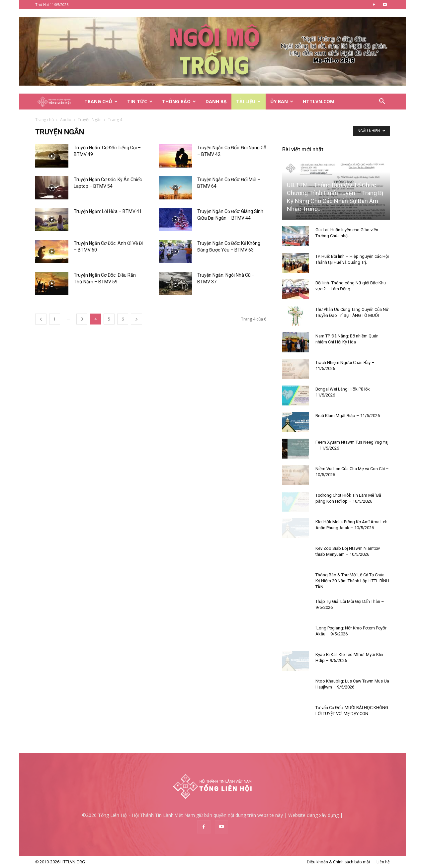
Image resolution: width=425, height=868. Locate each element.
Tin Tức (140, 101)
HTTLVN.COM (319, 101)
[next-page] (136, 319)
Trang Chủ (101, 101)
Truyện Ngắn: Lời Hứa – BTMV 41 (108, 211)
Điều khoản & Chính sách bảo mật (339, 862)
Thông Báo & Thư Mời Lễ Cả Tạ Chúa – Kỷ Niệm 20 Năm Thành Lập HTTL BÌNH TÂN (352, 581)
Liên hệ (383, 862)
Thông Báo (179, 101)
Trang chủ (44, 120)
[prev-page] (41, 319)
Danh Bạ (216, 101)
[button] (382, 102)
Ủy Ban (282, 101)
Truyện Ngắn (90, 120)
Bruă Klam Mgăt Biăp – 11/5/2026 (348, 416)
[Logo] (57, 102)
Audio (66, 120)
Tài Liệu (248, 101)
